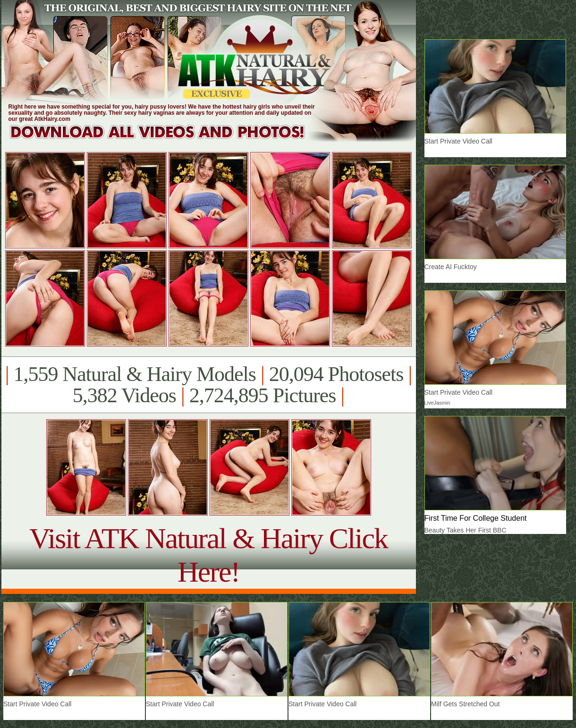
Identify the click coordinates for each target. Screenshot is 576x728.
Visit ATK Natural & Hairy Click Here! (208, 555)
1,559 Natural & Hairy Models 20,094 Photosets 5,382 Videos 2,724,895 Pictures (208, 385)
